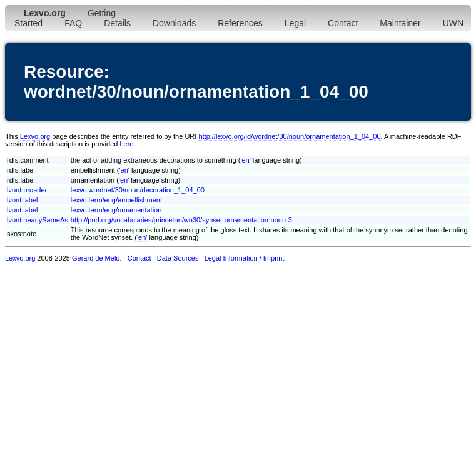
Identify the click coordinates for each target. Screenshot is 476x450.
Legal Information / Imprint (245, 258)
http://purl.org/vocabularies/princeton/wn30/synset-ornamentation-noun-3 (181, 220)
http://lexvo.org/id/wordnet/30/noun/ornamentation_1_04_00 (289, 136)
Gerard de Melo (96, 258)
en (245, 160)
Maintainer (400, 23)
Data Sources (178, 258)
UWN (453, 23)
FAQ (73, 23)
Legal (295, 23)
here (126, 144)
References (240, 23)
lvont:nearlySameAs (38, 220)
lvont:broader (27, 190)
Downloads (174, 23)
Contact (343, 23)
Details (117, 23)
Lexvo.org (35, 136)
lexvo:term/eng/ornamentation (116, 210)
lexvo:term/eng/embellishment (116, 200)
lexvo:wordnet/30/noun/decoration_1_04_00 (138, 190)
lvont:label (23, 200)
